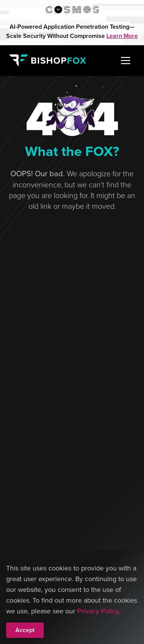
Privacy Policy (98, 611)
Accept (25, 630)
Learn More (122, 36)
